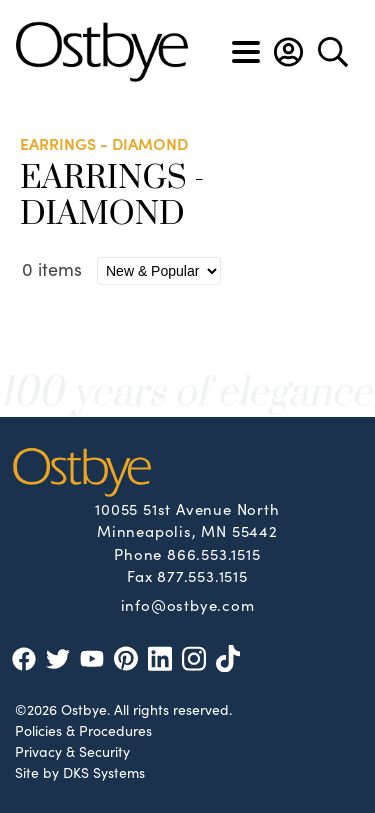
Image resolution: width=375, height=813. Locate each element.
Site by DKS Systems (80, 772)
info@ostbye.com (188, 604)
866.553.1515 (214, 553)
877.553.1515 (202, 575)
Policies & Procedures (83, 730)
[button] (288, 52)
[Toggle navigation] (246, 52)
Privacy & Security (72, 751)
